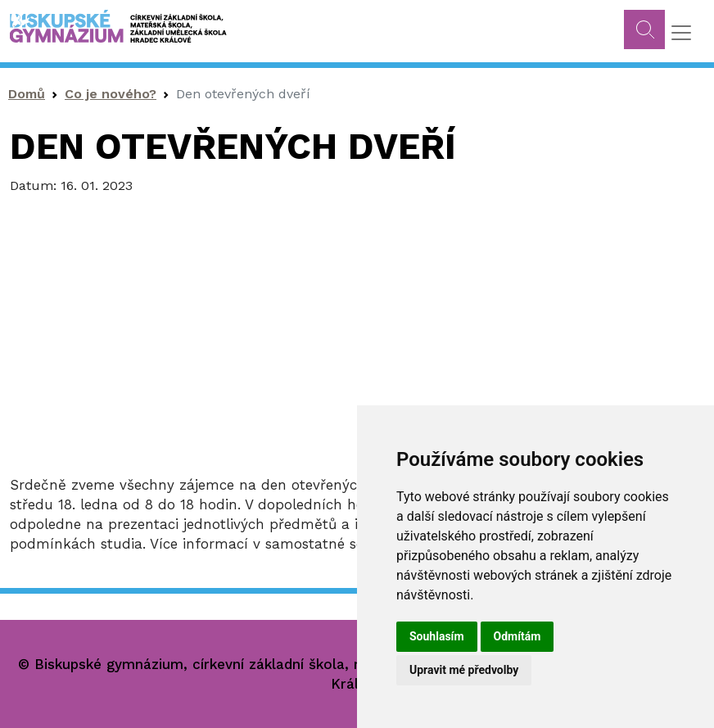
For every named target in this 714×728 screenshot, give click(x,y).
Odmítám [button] (517, 636)
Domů (27, 94)
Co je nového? (111, 94)
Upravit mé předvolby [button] (464, 670)
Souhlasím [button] (437, 636)
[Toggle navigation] (681, 33)
